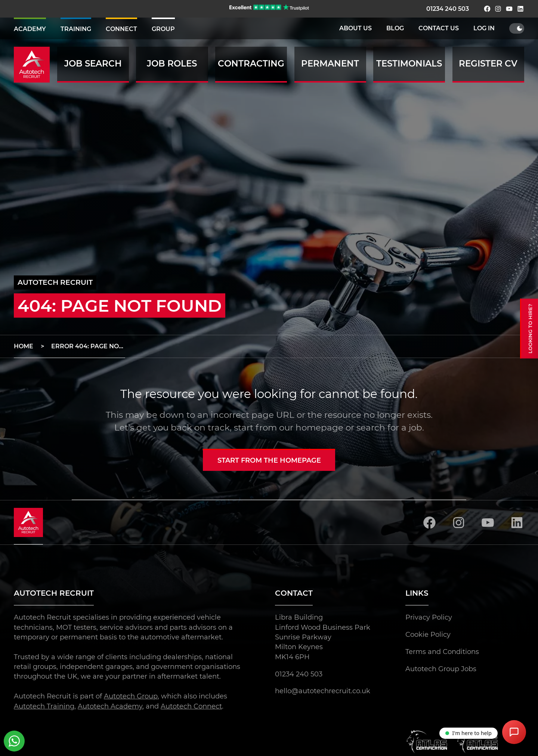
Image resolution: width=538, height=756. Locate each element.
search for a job (389, 428)
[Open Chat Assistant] (514, 732)
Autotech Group (131, 696)
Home (24, 346)
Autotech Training (44, 706)
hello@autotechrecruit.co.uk (323, 691)
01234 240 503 (448, 9)
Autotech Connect (191, 706)
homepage (319, 428)
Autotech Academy (110, 706)
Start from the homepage (269, 460)
